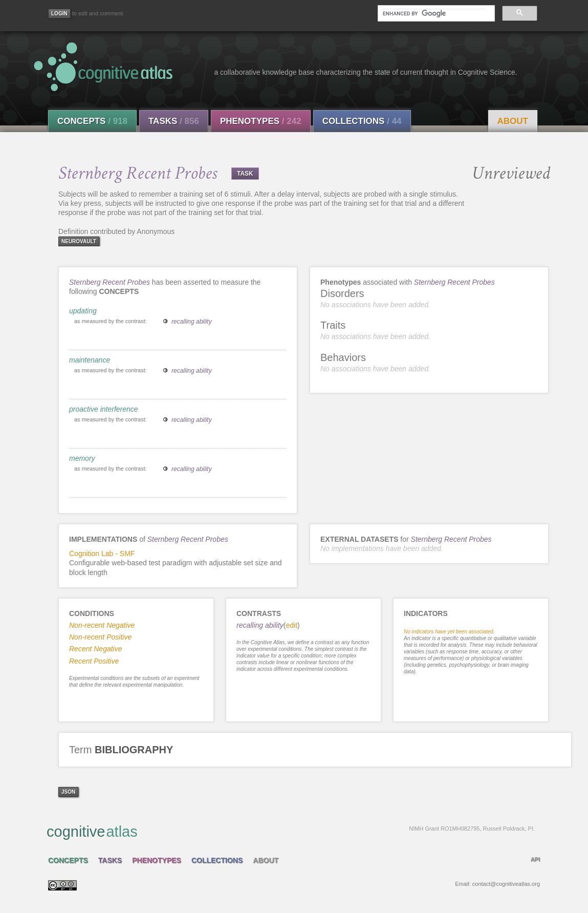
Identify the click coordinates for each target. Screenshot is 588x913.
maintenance (90, 360)
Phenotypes (261, 121)
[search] (434, 13)
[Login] (59, 14)
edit (292, 625)
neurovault (79, 241)
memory (82, 458)
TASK (245, 174)
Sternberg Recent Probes (110, 282)
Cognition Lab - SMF (102, 554)
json (68, 792)
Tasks (174, 121)
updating (83, 311)
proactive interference (104, 409)
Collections (362, 121)
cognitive (291, 831)
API (535, 859)
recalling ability (192, 322)
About (513, 121)
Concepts (92, 121)
